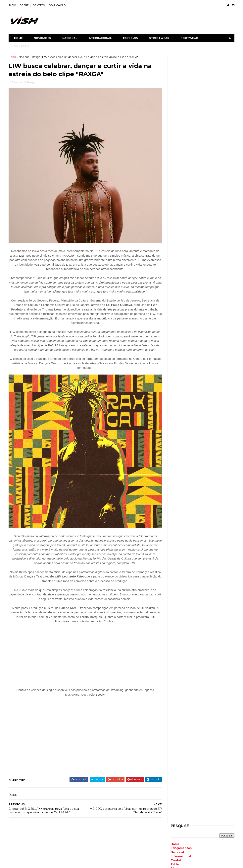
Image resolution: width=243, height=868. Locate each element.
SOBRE (25, 5)
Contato (15, 848)
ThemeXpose (30, 863)
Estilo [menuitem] (174, 96)
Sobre (14, 843)
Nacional (25, 57)
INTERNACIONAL (100, 38)
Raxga (37, 57)
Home (19, 38)
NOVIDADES (43, 38)
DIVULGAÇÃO (58, 5)
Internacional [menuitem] (180, 88)
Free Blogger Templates (52, 863)
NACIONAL (70, 38)
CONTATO (39, 5)
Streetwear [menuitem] (179, 101)
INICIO (13, 5)
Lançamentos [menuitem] (181, 80)
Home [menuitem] (175, 76)
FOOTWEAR (190, 38)
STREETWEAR (160, 38)
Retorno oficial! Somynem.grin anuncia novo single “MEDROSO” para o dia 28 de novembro (200, 514)
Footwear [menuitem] (178, 105)
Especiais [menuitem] (177, 109)
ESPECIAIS (131, 38)
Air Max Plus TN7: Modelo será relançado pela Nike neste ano (209, 371)
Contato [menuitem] (177, 92)
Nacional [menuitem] (177, 84)
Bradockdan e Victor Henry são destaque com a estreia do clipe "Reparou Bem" (210, 357)
